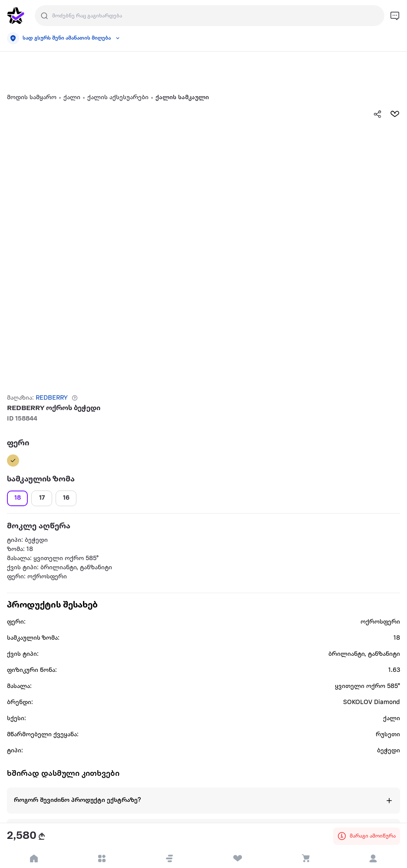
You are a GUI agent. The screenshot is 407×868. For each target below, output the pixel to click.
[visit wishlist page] (238, 858)
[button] (169, 858)
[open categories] (102, 858)
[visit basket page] (305, 858)
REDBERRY (52, 398)
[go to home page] (16, 16)
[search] (44, 16)
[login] (373, 858)
